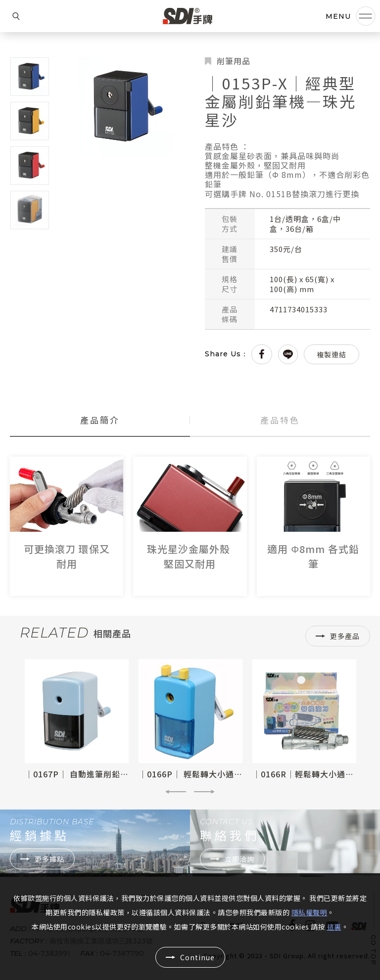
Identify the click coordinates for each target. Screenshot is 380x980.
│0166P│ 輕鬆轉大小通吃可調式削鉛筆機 (220, 774)
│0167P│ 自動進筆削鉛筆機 (81, 774)
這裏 (334, 927)
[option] (77, 720)
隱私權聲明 (309, 912)
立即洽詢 (239, 859)
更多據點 (49, 859)
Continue (197, 957)
